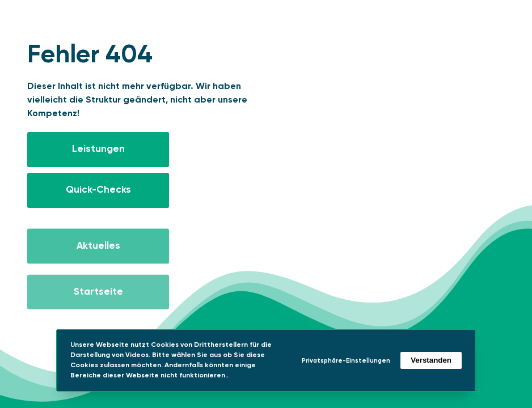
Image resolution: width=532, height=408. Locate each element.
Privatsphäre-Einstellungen (346, 361)
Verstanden (431, 360)
